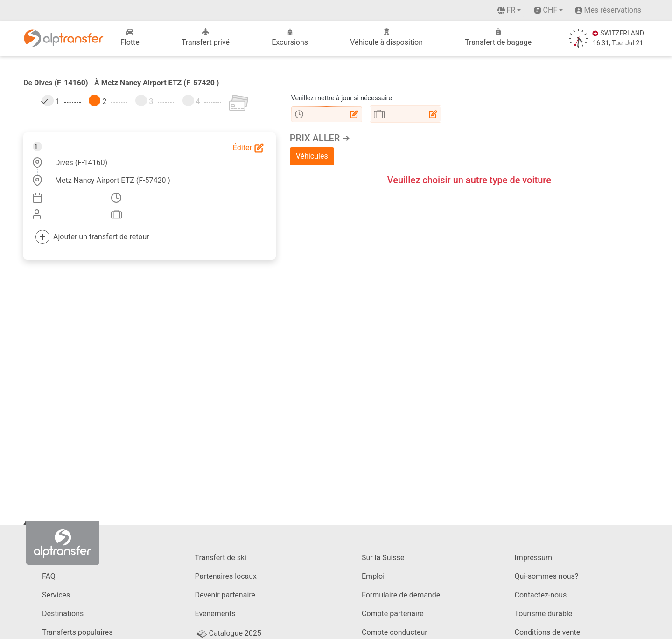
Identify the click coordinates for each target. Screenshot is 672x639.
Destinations (63, 614)
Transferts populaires (77, 632)
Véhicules (312, 156)
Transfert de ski (221, 558)
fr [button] (507, 10)
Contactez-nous (541, 595)
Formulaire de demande (401, 595)
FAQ (49, 576)
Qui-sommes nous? (547, 576)
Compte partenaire (393, 614)
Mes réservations (613, 10)
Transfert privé (206, 38)
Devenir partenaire (225, 595)
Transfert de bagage (498, 38)
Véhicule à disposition (386, 38)
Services (56, 595)
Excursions (290, 38)
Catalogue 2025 (228, 633)
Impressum (534, 558)
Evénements (215, 614)
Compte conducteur (395, 632)
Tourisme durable (544, 614)
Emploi (373, 576)
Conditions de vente (548, 632)
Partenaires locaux (226, 576)
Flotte (130, 38)
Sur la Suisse (383, 558)
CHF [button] (546, 10)
